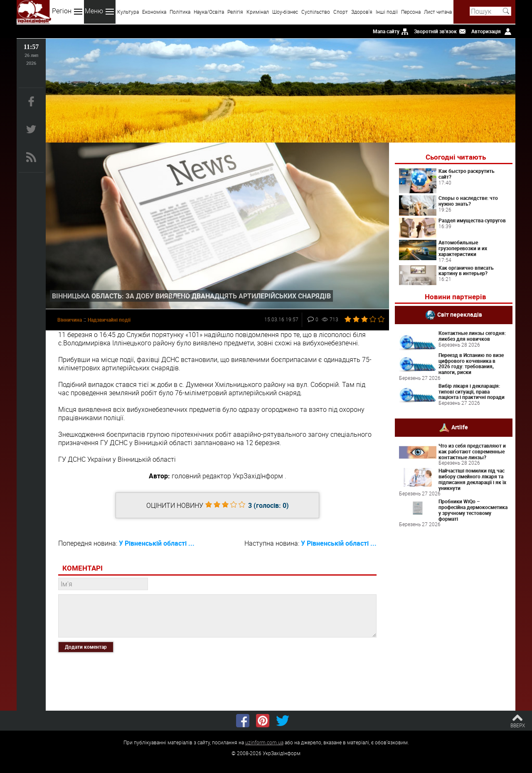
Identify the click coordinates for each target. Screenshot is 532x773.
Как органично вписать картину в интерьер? (466, 271)
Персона (411, 12)
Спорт (341, 12)
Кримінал (258, 12)
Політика (180, 12)
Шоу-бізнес (285, 12)
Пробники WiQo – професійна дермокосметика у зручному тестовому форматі (473, 510)
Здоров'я (362, 12)
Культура (128, 12)
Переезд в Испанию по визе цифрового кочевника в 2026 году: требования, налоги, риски (471, 363)
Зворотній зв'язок (435, 31)
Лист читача (438, 12)
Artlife (460, 427)
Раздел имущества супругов (472, 220)
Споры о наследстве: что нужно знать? (468, 201)
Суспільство (316, 12)
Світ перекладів (460, 314)
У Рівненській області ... (157, 543)
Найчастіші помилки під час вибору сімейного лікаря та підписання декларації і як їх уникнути (472, 479)
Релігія (235, 12)
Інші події (387, 12)
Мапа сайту (386, 31)
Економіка (154, 12)
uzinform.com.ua (264, 742)
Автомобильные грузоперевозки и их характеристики (463, 248)
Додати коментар (86, 647)
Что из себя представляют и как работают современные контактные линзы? (472, 451)
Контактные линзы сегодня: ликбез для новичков (472, 336)
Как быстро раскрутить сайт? (467, 174)
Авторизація (486, 31)
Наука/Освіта (209, 12)
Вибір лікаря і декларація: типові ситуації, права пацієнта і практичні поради (472, 391)
